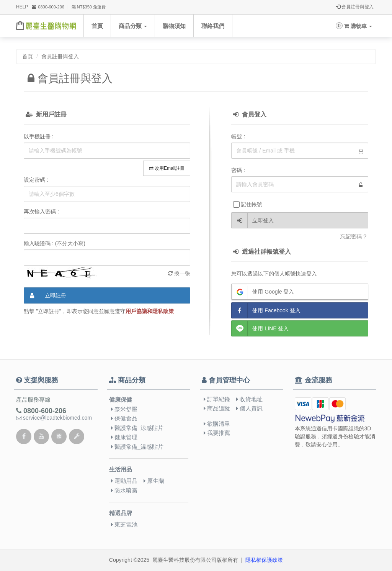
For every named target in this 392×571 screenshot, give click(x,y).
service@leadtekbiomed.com (54, 418)
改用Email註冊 (167, 168)
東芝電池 (124, 524)
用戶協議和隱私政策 (150, 311)
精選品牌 (121, 513)
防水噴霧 (124, 490)
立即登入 (253, 220)
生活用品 (121, 469)
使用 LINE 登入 (260, 328)
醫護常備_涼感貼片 (137, 428)
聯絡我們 (213, 26)
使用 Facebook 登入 (266, 310)
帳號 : (238, 136)
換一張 (179, 273)
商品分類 (133, 26)
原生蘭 (154, 481)
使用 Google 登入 (263, 292)
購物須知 (174, 26)
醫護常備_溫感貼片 (137, 447)
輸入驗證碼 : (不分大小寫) (55, 243)
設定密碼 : (36, 180)
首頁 (97, 26)
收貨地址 (249, 399)
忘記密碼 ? (353, 236)
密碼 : (238, 170)
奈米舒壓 (124, 409)
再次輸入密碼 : (41, 212)
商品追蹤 (217, 408)
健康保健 (121, 400)
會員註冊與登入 (355, 7)
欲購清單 (217, 424)
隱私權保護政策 (264, 560)
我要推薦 (217, 433)
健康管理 (124, 437)
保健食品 (124, 418)
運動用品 (124, 481)
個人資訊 (249, 408)
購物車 (358, 26)
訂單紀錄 (217, 399)
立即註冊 (45, 295)
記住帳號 (248, 204)
